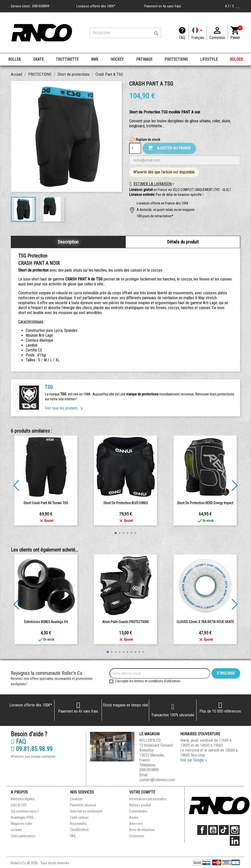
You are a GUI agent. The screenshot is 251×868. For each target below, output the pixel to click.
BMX (95, 59)
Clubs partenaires (23, 836)
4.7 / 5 (233, 6)
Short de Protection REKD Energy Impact (205, 503)
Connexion (137, 836)
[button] (203, 195)
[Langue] (198, 33)
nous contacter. (45, 757)
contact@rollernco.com (157, 780)
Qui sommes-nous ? (25, 811)
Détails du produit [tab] (183, 242)
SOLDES (236, 59)
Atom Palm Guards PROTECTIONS (125, 622)
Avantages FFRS (22, 817)
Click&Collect (79, 830)
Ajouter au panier (169, 148)
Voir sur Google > (193, 760)
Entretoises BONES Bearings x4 (46, 622)
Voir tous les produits (65, 408)
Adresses (136, 824)
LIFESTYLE (209, 59)
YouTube (213, 830)
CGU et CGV (19, 805)
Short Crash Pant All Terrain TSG (46, 503)
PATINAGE (144, 59)
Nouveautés (78, 824)
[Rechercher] (125, 33)
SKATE (38, 59)
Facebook (202, 830)
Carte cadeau (79, 817)
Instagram (235, 830)
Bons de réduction (142, 830)
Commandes (138, 811)
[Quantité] (135, 148)
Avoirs (134, 817)
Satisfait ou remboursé (86, 811)
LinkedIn (235, 841)
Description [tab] (68, 242)
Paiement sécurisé (83, 805)
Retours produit (140, 805)
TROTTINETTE (67, 59)
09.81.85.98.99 (32, 749)
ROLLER (14, 59)
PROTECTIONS (176, 59)
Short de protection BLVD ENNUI (125, 503)
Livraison (76, 799)
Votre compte (142, 792)
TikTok (224, 830)
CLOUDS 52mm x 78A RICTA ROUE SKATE (205, 622)
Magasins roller (22, 824)
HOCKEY (117, 59)
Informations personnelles (148, 799)
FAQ (182, 38)
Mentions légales (23, 799)
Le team (16, 830)
